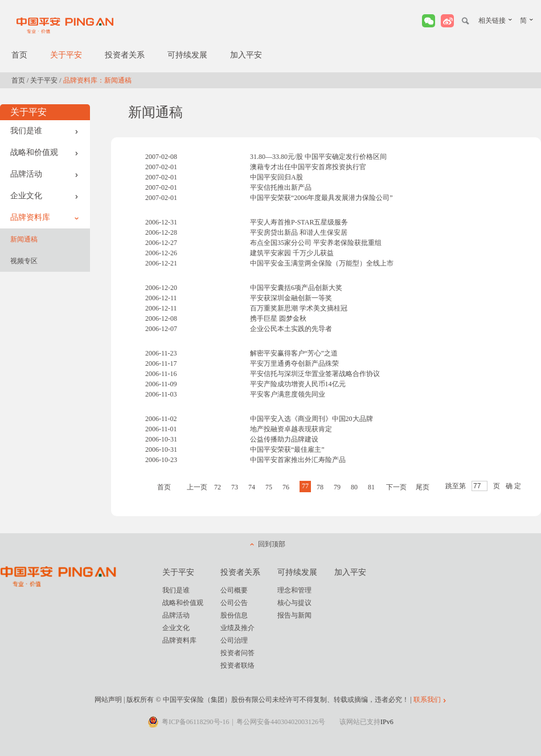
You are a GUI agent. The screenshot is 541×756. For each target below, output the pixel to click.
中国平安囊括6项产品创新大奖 (296, 288)
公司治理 (234, 640)
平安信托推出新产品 (281, 187)
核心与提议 (294, 603)
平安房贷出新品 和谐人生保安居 (299, 232)
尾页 (423, 487)
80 (354, 487)
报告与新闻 (294, 615)
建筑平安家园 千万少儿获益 (292, 253)
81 (371, 487)
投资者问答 (237, 653)
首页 (19, 55)
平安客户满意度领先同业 (288, 394)
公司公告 (234, 603)
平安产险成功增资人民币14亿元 (298, 384)
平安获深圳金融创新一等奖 (291, 298)
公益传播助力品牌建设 (284, 439)
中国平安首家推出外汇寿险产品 (298, 460)
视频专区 (24, 261)
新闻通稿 (24, 239)
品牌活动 (44, 174)
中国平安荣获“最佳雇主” (287, 449)
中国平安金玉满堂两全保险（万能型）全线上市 (322, 263)
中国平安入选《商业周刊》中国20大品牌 (312, 419)
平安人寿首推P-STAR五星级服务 (299, 222)
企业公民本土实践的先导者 (291, 329)
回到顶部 (272, 544)
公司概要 (234, 590)
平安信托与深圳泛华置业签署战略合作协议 (315, 374)
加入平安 (246, 55)
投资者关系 (125, 55)
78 (320, 487)
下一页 (396, 487)
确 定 (513, 486)
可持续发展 (187, 55)
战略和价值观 (44, 152)
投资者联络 (237, 665)
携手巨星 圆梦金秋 (278, 318)
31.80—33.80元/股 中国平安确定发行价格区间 (318, 157)
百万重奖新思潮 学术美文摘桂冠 (299, 308)
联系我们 (427, 700)
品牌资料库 (44, 217)
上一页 (197, 487)
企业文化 (44, 196)
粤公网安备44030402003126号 (281, 722)
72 (218, 487)
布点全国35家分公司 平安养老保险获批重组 (316, 243)
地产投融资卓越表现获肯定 (291, 429)
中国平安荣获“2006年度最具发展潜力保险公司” (321, 198)
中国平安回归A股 (276, 177)
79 (337, 487)
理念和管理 (294, 590)
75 (269, 487)
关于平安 (66, 55)
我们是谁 (44, 131)
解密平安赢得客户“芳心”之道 (294, 353)
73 (235, 487)
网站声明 (108, 700)
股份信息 (234, 615)
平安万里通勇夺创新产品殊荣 (294, 363)
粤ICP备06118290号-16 (195, 722)
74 (252, 487)
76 (286, 487)
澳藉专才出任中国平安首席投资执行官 (308, 167)
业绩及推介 (237, 628)
